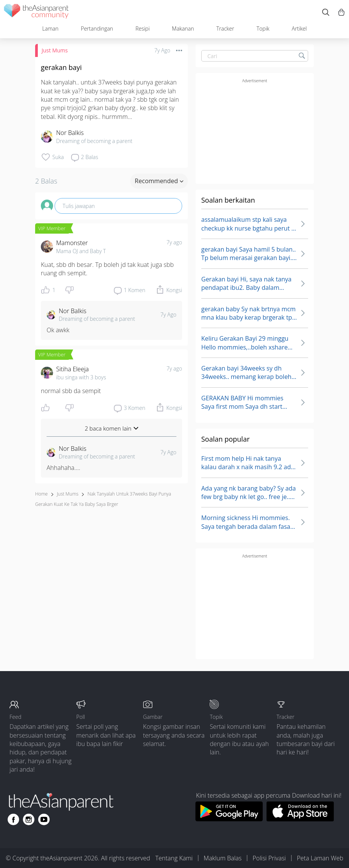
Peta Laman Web (320, 858)
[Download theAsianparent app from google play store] (229, 819)
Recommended (159, 181)
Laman (51, 28)
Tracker (225, 28)
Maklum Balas (222, 858)
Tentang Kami (174, 858)
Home (41, 494)
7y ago (174, 242)
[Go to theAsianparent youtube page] (44, 819)
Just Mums (55, 50)
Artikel (299, 28)
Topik (263, 28)
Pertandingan (97, 28)
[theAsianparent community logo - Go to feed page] (36, 12)
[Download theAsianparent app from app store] (300, 819)
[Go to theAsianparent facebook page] (13, 819)
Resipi (143, 28)
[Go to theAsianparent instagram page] (29, 819)
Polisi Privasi (269, 858)
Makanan (183, 28)
